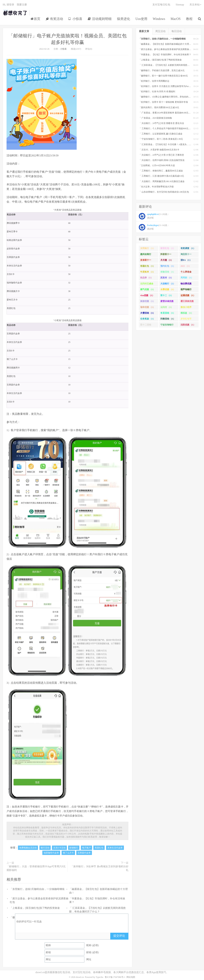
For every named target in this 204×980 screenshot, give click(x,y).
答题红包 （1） (148, 266)
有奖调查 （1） (188, 248)
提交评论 (119, 936)
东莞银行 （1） (148, 248)
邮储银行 (74, 848)
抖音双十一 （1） (166, 255)
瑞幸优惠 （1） (148, 307)
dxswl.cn (80, 977)
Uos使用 (141, 19)
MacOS (176, 19)
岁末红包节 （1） (186, 319)
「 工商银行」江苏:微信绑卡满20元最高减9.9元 (161, 176)
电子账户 (86, 848)
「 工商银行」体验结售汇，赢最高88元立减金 (161, 171)
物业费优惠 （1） (186, 284)
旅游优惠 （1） (148, 301)
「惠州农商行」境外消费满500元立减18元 (159, 107)
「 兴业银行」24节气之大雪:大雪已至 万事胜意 (161, 155)
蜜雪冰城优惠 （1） (167, 302)
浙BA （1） (186, 260)
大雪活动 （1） (148, 313)
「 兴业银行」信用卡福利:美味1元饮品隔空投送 (162, 160)
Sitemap (180, 5)
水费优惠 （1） (168, 289)
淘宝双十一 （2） (186, 255)
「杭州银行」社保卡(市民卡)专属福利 (157, 92)
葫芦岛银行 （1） (186, 290)
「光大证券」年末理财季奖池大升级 (156, 187)
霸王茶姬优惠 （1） (187, 302)
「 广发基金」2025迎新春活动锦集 (155, 118)
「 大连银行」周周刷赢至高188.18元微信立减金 (162, 181)
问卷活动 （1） (168, 319)
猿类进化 (124, 19)
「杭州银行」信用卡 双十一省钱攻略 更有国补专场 (163, 102)
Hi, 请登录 (8, 5)
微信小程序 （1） (186, 308)
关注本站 (195, 5)
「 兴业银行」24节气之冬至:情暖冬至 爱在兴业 (161, 123)
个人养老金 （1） (186, 273)
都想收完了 (15, 13)
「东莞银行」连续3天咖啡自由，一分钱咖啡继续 (37, 889)
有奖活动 (54, 19)
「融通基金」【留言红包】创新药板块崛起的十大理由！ (166, 44)
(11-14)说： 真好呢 (154, 227)
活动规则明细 (100, 19)
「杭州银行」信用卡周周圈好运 (154, 81)
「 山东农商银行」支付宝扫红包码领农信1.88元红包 (164, 192)
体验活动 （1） (168, 272)
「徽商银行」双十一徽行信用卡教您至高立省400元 (163, 76)
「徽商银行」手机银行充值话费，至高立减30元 (162, 70)
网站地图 (131, 977)
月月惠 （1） (167, 260)
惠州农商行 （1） (146, 255)
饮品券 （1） (147, 278)
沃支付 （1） (167, 278)
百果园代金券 (84, 853)
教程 (189, 19)
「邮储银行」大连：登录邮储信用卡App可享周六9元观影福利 (36, 868)
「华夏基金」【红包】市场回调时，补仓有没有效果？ (165, 55)
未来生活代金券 (115, 848)
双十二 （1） (167, 295)
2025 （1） (186, 266)
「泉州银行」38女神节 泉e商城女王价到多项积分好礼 (100, 868)
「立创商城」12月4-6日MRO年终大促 (157, 165)
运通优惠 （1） (188, 295)
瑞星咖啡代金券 (51, 853)
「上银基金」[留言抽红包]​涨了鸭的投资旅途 (35, 908)
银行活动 (45, 848)
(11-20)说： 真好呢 (154, 216)
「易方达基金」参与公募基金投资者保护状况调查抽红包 (166, 49)
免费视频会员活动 (28, 848)
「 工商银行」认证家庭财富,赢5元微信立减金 (161, 134)
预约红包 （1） (168, 266)
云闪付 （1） (167, 307)
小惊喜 (75, 19)
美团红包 (99, 848)
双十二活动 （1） (146, 325)
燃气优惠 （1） (148, 289)
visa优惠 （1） (147, 295)
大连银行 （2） (168, 284)
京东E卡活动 (59, 848)
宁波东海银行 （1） (167, 325)
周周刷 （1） (187, 278)
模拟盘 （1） (187, 313)
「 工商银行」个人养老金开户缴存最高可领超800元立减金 (167, 128)
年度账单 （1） (148, 272)
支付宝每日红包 (161, 5)
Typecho (99, 977)
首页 (35, 19)
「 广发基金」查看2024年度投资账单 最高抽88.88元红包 (166, 113)
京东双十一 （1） (146, 261)
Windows (159, 19)
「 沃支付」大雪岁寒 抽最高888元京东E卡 (159, 150)
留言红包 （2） (168, 248)
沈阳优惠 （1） (188, 325)
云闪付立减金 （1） (147, 284)
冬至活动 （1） (168, 313)
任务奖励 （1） (148, 319)
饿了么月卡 (68, 853)
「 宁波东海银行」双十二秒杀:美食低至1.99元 (161, 139)
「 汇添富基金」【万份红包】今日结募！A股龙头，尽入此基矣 (169, 144)
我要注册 (22, 5)
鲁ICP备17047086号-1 (115, 977)
